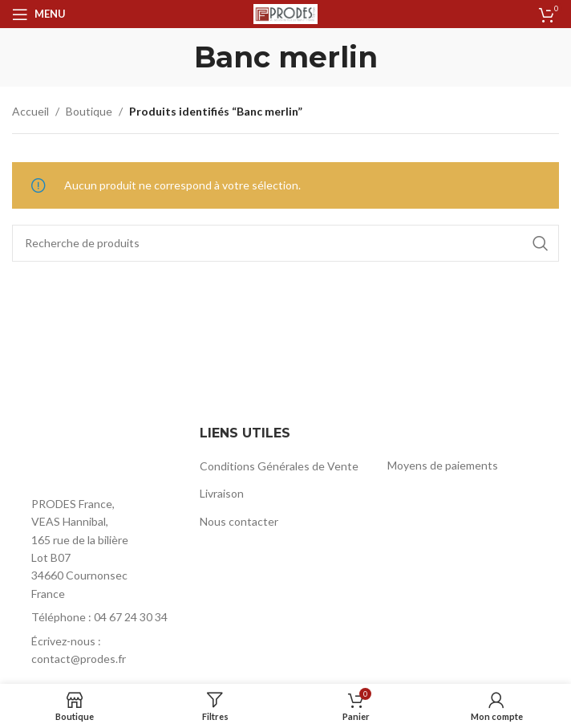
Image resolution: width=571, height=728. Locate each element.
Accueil (30, 111)
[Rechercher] (285, 243)
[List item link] (98, 617)
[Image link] (98, 454)
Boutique (89, 111)
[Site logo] (285, 12)
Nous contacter (239, 521)
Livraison (222, 493)
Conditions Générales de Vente (279, 466)
